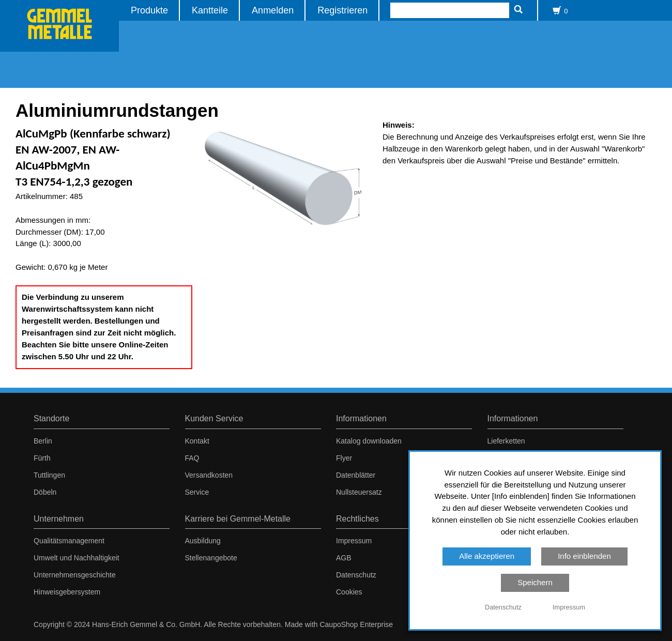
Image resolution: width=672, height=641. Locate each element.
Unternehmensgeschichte (75, 575)
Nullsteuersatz (359, 492)
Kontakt (197, 441)
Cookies (349, 592)
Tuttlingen (49, 475)
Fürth (42, 458)
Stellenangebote (211, 558)
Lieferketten (506, 441)
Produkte (149, 10)
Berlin (43, 441)
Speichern (535, 582)
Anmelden (273, 10)
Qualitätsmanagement (69, 541)
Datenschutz (356, 575)
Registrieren (342, 10)
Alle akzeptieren (487, 556)
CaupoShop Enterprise (356, 624)
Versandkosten (209, 475)
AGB (344, 558)
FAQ (192, 458)
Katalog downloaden (369, 441)
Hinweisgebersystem (67, 592)
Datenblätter (356, 475)
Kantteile (210, 10)
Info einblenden (584, 556)
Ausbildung (203, 541)
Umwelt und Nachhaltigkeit (77, 558)
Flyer (344, 458)
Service (197, 492)
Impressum (354, 541)
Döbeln (45, 492)
